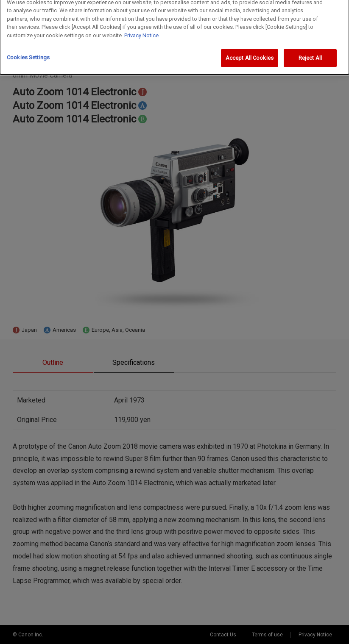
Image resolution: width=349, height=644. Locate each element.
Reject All (310, 53)
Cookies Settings (28, 52)
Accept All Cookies (250, 53)
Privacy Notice (141, 30)
